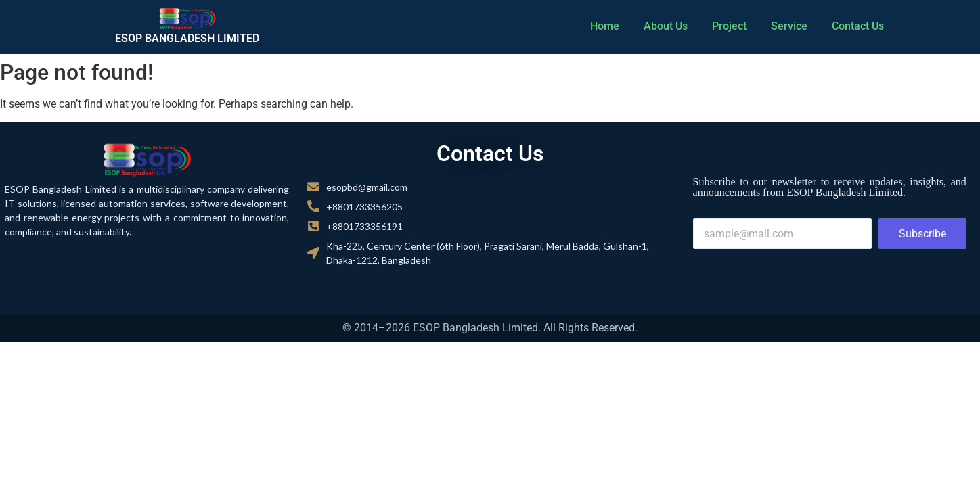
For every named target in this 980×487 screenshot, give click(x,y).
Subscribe (922, 234)
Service (789, 26)
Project (729, 26)
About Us (666, 26)
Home (605, 26)
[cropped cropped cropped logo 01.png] (187, 19)
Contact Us (858, 26)
